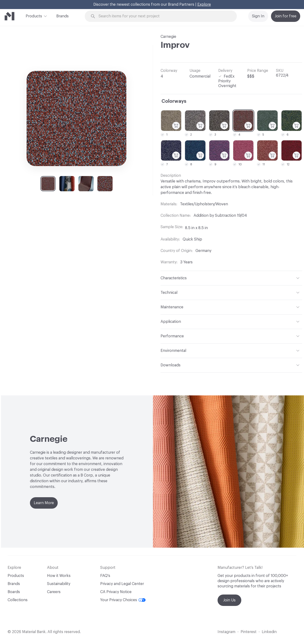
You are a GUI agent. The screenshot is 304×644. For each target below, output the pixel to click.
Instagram (226, 632)
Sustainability (59, 584)
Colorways (174, 101)
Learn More (44, 503)
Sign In (258, 16)
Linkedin (269, 632)
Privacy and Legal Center (122, 584)
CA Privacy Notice (116, 592)
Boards (14, 592)
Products (34, 16)
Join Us (229, 600)
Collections (18, 600)
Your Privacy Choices (123, 600)
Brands (62, 16)
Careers (54, 592)
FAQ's (105, 576)
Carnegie (168, 37)
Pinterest (249, 632)
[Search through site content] (163, 16)
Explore (204, 5)
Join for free (286, 16)
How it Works (59, 576)
